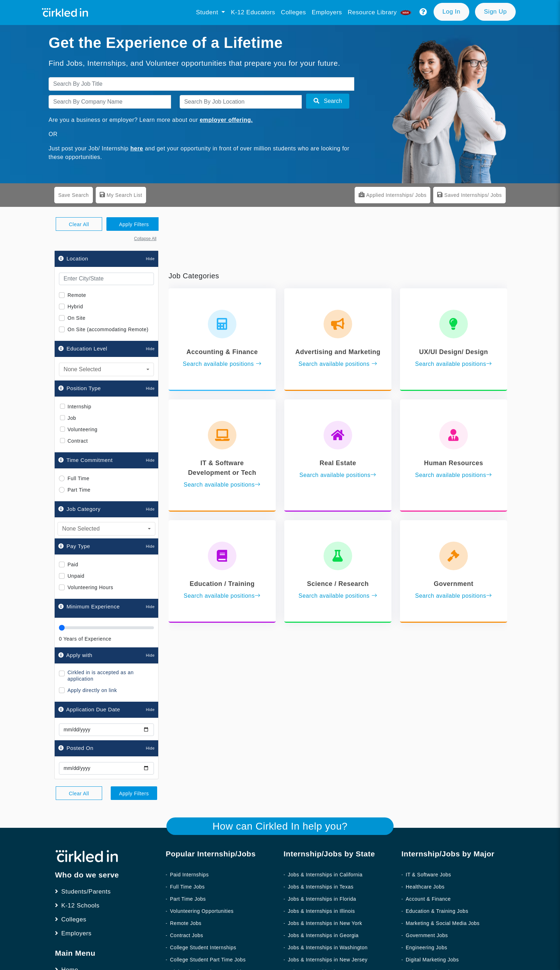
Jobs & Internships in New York (325, 923)
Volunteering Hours (90, 587)
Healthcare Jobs (425, 887)
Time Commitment (85, 460)
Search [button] (328, 101)
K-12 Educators (253, 12)
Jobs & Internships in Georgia (323, 935)
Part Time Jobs (188, 899)
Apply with (75, 655)
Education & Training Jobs (437, 911)
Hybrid (75, 307)
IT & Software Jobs (428, 875)
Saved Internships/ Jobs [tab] (469, 195)
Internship (79, 407)
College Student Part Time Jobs (208, 960)
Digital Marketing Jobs (432, 960)
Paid (73, 564)
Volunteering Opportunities (202, 911)
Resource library (381, 13)
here (137, 148)
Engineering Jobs (426, 947)
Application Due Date (89, 709)
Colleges (294, 12)
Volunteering (82, 430)
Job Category (79, 509)
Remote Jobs (186, 923)
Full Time (78, 478)
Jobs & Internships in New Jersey (328, 960)
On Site (76, 318)
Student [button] (208, 12)
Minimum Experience (93, 606)
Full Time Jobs (187, 887)
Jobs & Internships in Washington (328, 947)
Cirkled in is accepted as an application (101, 676)
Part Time (79, 490)
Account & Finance (428, 899)
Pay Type (74, 546)
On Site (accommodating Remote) (108, 329)
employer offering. (226, 120)
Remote (77, 295)
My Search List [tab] (121, 195)
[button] (423, 12)
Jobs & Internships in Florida (322, 899)
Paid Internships (189, 875)
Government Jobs (427, 935)
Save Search (74, 195)
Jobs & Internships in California (325, 875)
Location (73, 258)
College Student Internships (203, 947)
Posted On (76, 748)
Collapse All (145, 239)
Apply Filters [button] (134, 224)
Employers (327, 12)
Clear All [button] (79, 224)
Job (72, 418)
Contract (78, 441)
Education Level (83, 349)
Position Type (79, 388)
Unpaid (76, 576)
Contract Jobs (187, 935)
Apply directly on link (92, 690)
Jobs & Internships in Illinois (321, 911)
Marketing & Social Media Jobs (443, 923)
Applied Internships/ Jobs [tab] (392, 195)
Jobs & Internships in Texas (321, 887)
